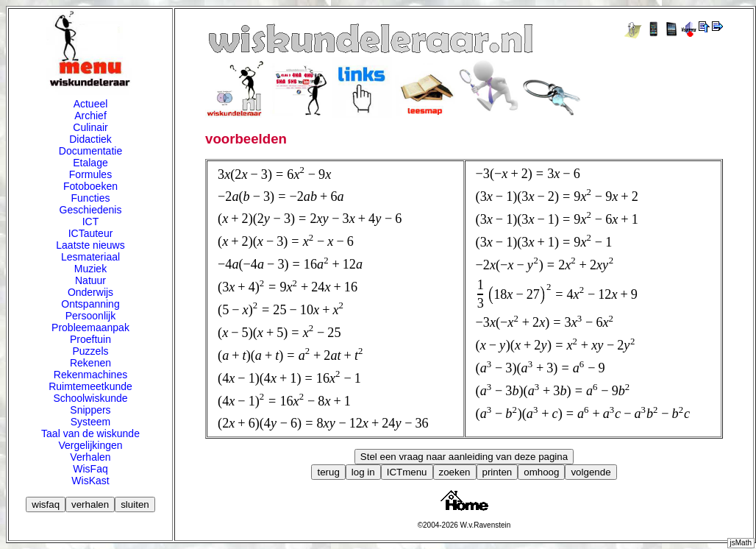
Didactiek (90, 139)
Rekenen (90, 363)
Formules (90, 174)
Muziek (90, 269)
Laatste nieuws (90, 245)
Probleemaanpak (90, 327)
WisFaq (90, 469)
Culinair (90, 127)
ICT (91, 222)
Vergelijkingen (90, 445)
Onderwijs (90, 292)
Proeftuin (90, 339)
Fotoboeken (90, 186)
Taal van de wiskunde (90, 433)
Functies (91, 198)
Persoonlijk (90, 316)
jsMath (741, 543)
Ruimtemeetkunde (90, 386)
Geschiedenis (91, 210)
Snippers (90, 410)
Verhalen (90, 457)
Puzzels (90, 351)
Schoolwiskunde (90, 398)
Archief (90, 116)
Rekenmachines (90, 375)
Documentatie (90, 151)
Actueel (91, 104)
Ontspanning (90, 304)
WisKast (90, 481)
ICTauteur (91, 233)
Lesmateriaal (90, 257)
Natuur (90, 280)
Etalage (90, 163)
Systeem (90, 422)
